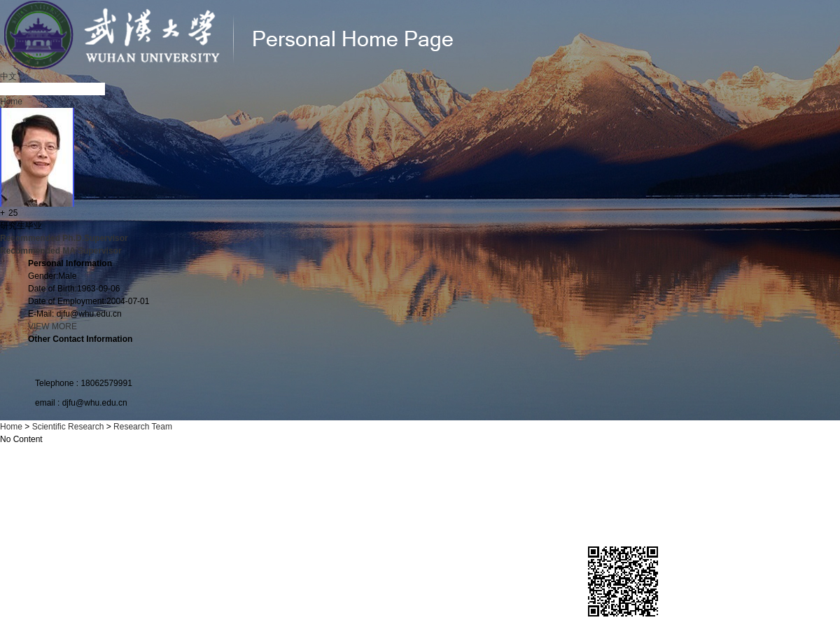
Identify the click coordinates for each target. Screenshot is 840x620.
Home (11, 102)
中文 (8, 76)
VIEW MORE (52, 326)
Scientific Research (68, 427)
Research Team (143, 427)
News (171, 593)
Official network (218, 593)
